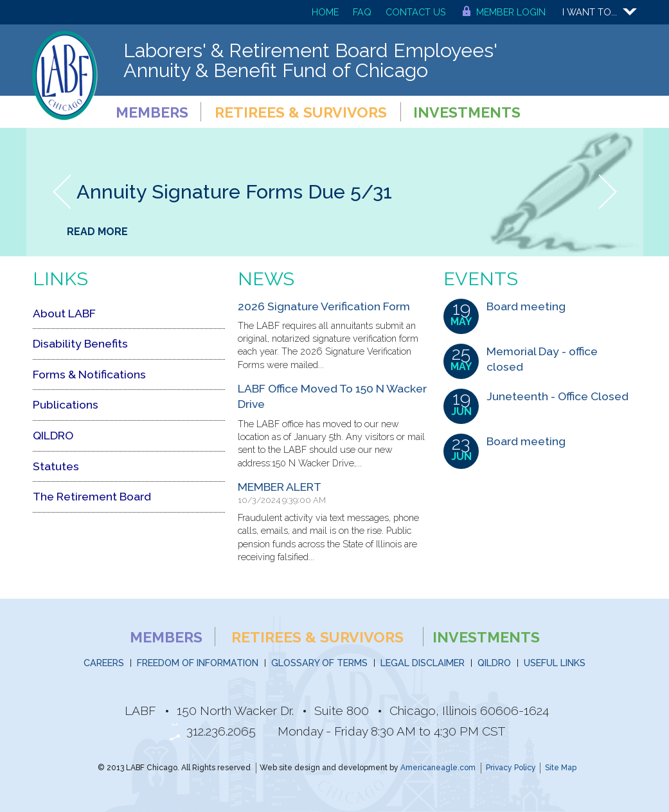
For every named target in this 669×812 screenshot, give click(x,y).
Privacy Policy (511, 768)
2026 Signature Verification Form (324, 306)
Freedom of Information (198, 663)
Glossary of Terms (319, 663)
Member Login (511, 12)
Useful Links (555, 663)
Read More (97, 232)
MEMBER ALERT (280, 487)
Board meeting (526, 306)
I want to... (590, 12)
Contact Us (416, 12)
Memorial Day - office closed (542, 359)
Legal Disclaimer (423, 663)
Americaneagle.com (438, 768)
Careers (104, 663)
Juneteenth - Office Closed (557, 396)
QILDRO (494, 663)
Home (325, 12)
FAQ (362, 12)
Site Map (561, 768)
